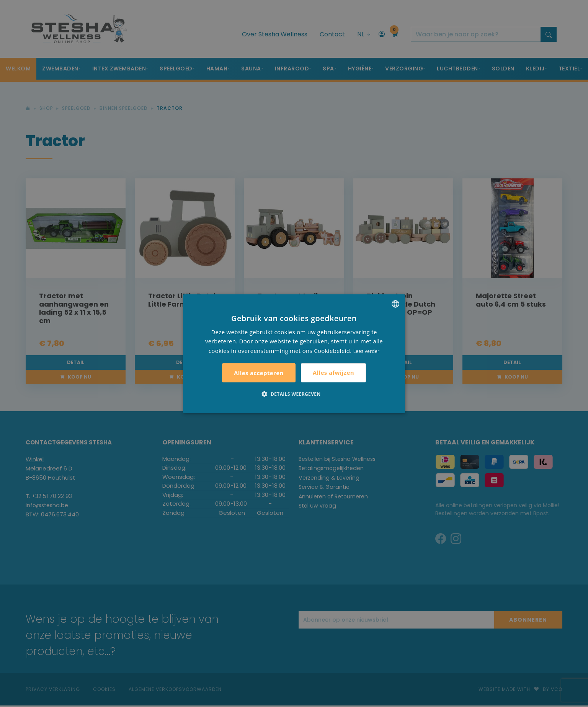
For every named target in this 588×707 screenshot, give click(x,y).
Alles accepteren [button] (259, 373)
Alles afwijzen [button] (333, 372)
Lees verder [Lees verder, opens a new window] (367, 351)
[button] (294, 394)
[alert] (294, 353)
